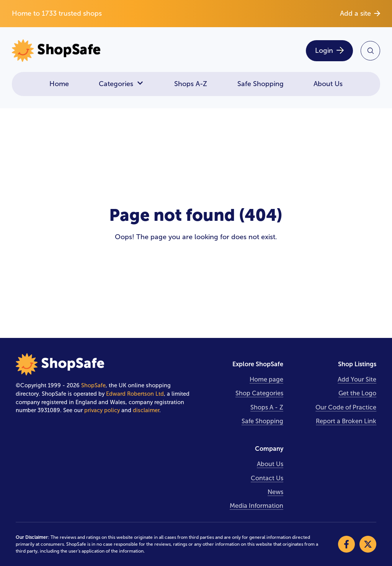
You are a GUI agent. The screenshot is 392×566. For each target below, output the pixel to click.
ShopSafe (93, 385)
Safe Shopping (261, 84)
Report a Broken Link (346, 421)
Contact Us (267, 478)
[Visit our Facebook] (346, 544)
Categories (121, 84)
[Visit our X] (368, 544)
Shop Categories (259, 393)
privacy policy (102, 410)
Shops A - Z (267, 407)
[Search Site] (370, 51)
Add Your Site (357, 379)
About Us (328, 84)
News (275, 492)
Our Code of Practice (346, 407)
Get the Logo (357, 393)
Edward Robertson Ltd (135, 394)
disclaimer (146, 410)
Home (59, 84)
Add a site (360, 13)
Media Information (256, 506)
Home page (266, 379)
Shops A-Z (191, 84)
